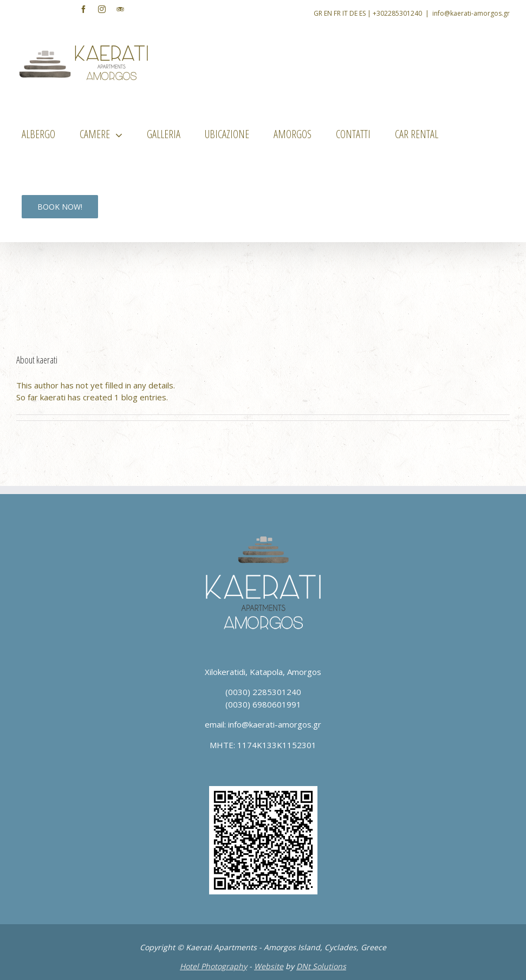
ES (362, 13)
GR (318, 13)
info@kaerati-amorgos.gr (471, 13)
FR (337, 13)
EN (328, 13)
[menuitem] (45, 134)
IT (345, 13)
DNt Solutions (321, 966)
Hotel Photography (213, 966)
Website (269, 966)
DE (353, 13)
